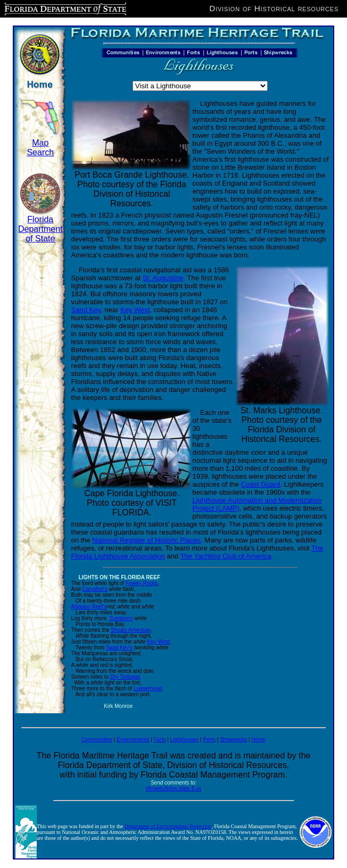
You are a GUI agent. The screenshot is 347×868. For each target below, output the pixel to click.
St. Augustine (163, 278)
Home (258, 740)
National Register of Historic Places (146, 540)
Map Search (40, 148)
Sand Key (86, 310)
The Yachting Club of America (226, 556)
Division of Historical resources (274, 8)
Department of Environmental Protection (168, 826)
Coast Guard (261, 484)
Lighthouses (185, 740)
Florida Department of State (40, 229)
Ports (209, 740)
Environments (133, 740)
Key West (135, 310)
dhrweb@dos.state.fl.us (174, 788)
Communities (97, 740)
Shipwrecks (233, 740)
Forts (160, 740)
